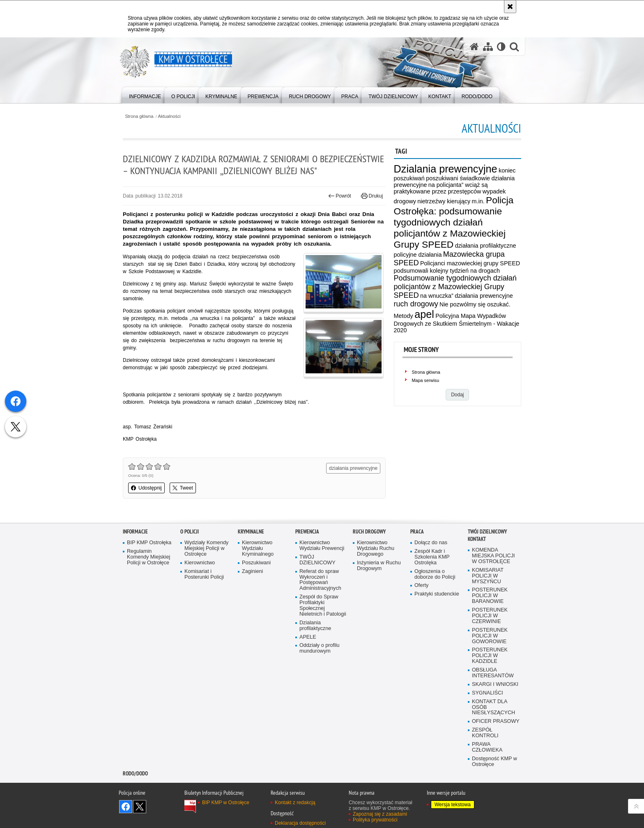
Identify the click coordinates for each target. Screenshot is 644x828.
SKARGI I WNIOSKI (495, 684)
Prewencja (307, 532)
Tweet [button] (183, 488)
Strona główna (139, 116)
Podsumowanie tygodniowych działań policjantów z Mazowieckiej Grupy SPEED (455, 287)
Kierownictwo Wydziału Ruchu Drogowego (376, 549)
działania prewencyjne (484, 296)
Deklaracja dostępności (300, 823)
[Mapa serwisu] (488, 47)
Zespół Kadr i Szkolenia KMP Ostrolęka (432, 557)
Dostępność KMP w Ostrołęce (494, 762)
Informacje (135, 532)
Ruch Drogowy (369, 532)
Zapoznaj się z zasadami (380, 814)
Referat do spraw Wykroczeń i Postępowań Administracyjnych (320, 580)
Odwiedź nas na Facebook (126, 807)
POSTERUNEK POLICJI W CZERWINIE (490, 616)
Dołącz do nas (431, 543)
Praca (417, 532)
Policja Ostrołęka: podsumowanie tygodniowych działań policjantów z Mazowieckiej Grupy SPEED (454, 222)
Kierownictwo (200, 563)
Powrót (340, 196)
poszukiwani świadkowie (458, 178)
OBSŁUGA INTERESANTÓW (493, 673)
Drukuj (372, 196)
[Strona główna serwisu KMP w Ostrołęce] (474, 47)
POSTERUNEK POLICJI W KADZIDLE (490, 656)
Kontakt (477, 539)
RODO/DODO (135, 774)
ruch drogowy (416, 304)
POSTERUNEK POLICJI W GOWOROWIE (490, 636)
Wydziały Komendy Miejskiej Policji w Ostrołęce (206, 549)
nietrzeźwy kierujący (444, 201)
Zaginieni (252, 572)
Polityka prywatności (375, 820)
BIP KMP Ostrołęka (149, 543)
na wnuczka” (437, 296)
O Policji (190, 532)
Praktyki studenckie (437, 594)
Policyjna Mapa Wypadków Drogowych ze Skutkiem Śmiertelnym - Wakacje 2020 (457, 323)
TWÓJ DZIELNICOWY (317, 560)
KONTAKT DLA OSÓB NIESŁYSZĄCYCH (493, 707)
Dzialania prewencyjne (446, 169)
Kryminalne (251, 532)
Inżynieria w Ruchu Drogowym (379, 566)
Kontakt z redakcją (295, 803)
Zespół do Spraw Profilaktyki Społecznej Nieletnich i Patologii (323, 606)
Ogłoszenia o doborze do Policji (435, 574)
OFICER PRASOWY (496, 721)
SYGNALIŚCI (488, 693)
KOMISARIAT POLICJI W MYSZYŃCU (488, 576)
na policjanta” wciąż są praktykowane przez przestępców (441, 188)
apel (424, 314)
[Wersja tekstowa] (501, 47)
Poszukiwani (256, 563)
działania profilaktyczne (486, 246)
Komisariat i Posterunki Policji (204, 574)
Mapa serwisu (426, 380)
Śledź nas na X (140, 807)
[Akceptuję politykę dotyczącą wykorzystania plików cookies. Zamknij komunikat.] (510, 7)
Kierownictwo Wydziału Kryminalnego (258, 549)
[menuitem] (145, 95)
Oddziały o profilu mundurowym (320, 648)
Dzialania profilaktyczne (315, 626)
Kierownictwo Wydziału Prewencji (322, 546)
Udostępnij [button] (146, 488)
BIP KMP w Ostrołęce (226, 803)
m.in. (478, 201)
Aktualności (169, 116)
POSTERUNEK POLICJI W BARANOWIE (490, 596)
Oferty (421, 585)
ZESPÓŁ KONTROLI (485, 733)
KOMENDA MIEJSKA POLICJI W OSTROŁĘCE (493, 556)
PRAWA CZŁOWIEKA (487, 747)
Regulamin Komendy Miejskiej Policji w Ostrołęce (148, 557)
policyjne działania (418, 255)
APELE (308, 637)
